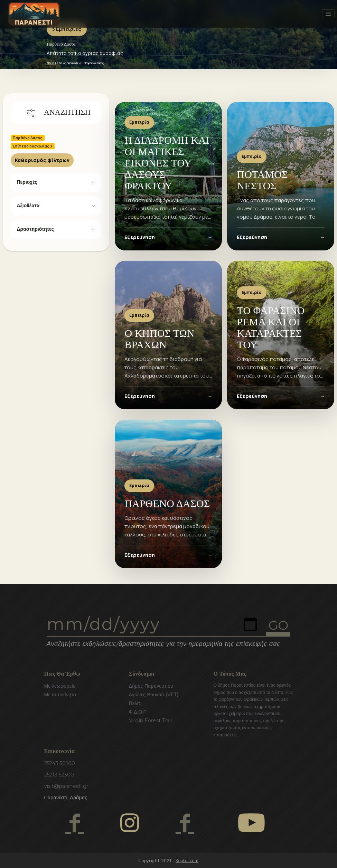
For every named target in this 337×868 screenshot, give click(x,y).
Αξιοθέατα (28, 206)
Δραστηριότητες (35, 229)
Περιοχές (27, 182)
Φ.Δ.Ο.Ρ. (138, 712)
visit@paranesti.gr (66, 786)
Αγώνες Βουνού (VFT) (154, 695)
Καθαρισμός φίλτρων (42, 160)
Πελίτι (135, 703)
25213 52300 (59, 775)
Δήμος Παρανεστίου (71, 63)
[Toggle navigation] (328, 14)
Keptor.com (187, 861)
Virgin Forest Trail (150, 721)
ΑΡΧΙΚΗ (51, 63)
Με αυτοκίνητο (60, 695)
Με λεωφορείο (60, 686)
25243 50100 (60, 763)
